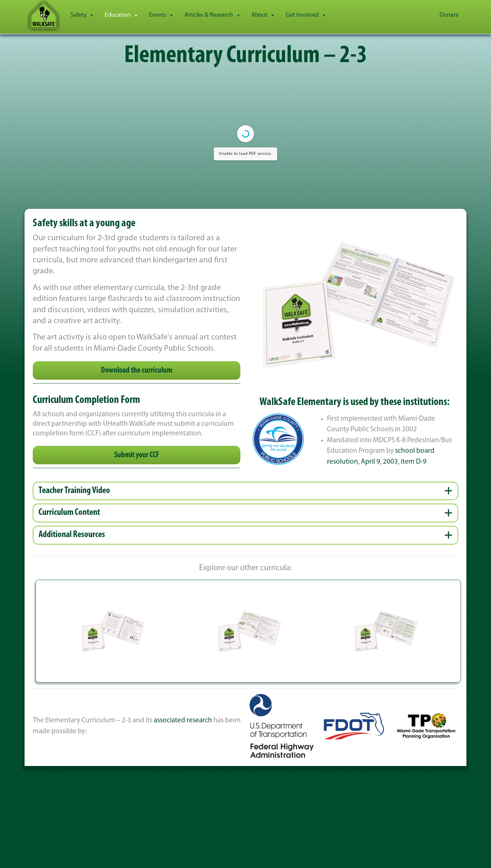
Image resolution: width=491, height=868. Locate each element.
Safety (83, 15)
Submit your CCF (137, 455)
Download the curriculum (137, 371)
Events (162, 15)
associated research (183, 720)
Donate (449, 15)
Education (122, 15)
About (263, 15)
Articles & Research (213, 15)
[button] (245, 491)
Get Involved (306, 15)
